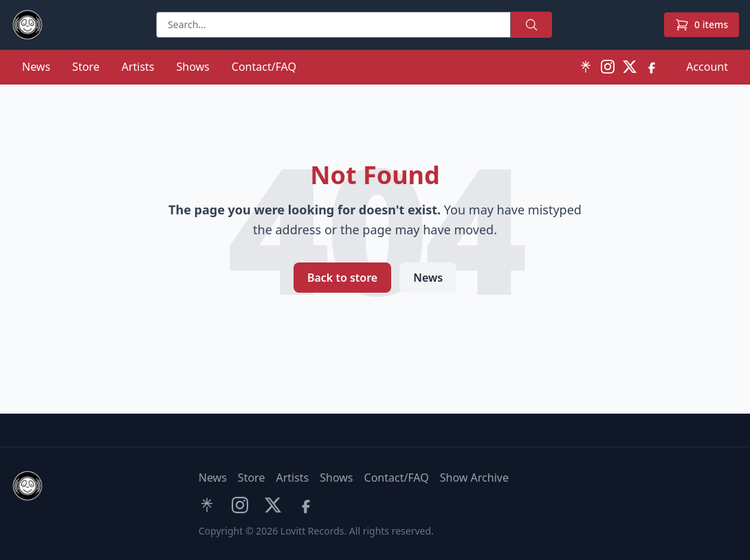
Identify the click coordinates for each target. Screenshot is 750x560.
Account (707, 67)
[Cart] (702, 25)
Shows (193, 67)
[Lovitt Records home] (27, 25)
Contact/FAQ (264, 67)
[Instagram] (608, 67)
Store (86, 67)
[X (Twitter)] (630, 67)
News (36, 67)
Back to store (342, 278)
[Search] (333, 25)
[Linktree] (586, 67)
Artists (138, 67)
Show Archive (474, 478)
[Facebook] (652, 67)
